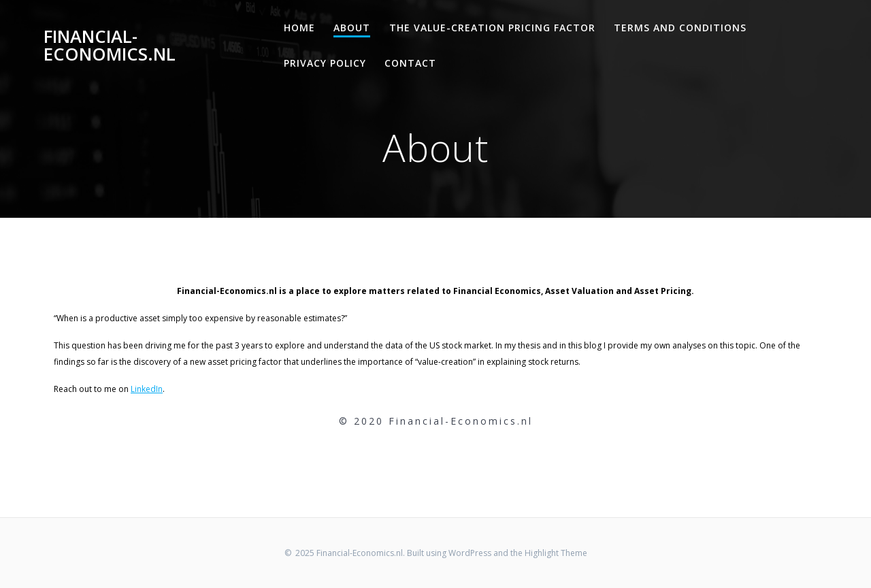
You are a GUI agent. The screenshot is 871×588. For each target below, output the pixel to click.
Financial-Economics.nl (110, 45)
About (352, 28)
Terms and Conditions (680, 28)
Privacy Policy (325, 63)
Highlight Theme (556, 553)
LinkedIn (147, 389)
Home (299, 28)
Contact (410, 63)
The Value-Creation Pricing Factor (492, 28)
